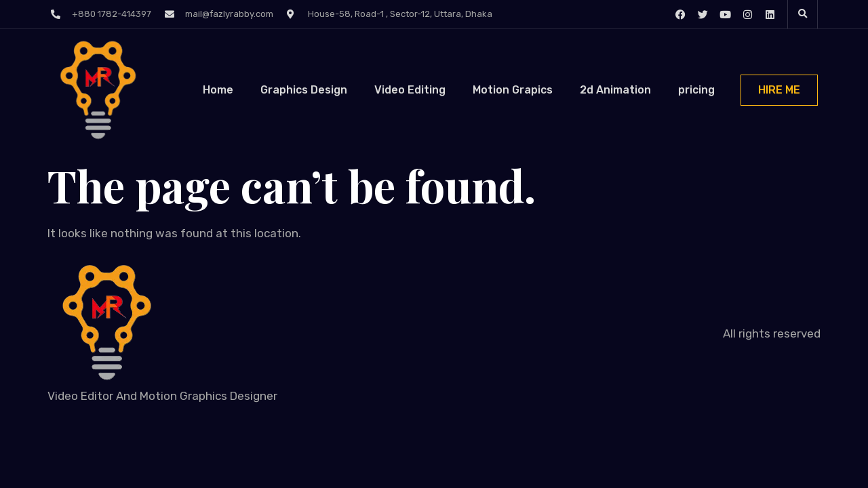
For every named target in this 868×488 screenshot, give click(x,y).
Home (218, 90)
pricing (696, 90)
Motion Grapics (513, 90)
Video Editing (410, 90)
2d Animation (615, 90)
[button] (803, 14)
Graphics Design (304, 90)
